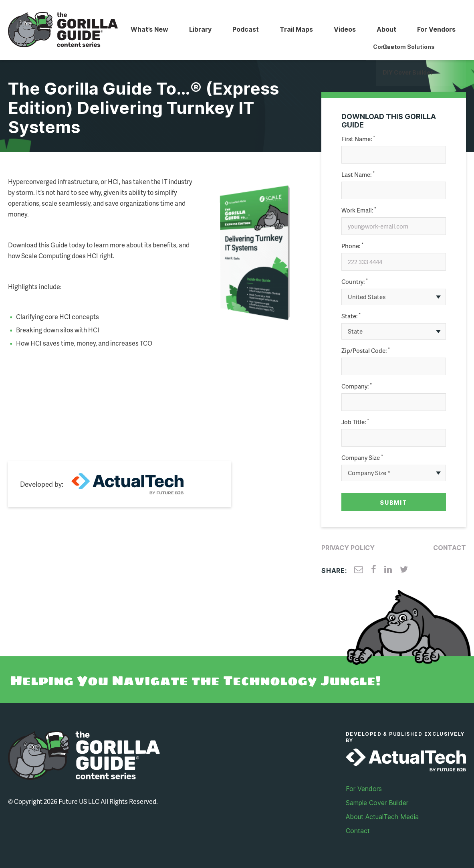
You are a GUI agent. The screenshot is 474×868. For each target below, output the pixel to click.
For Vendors (436, 29)
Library (200, 29)
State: (351, 316)
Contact (450, 548)
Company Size (362, 458)
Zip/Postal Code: (366, 351)
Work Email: (359, 210)
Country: (355, 282)
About (386, 29)
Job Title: (355, 422)
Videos (345, 29)
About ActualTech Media (382, 817)
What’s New (149, 29)
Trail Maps (296, 29)
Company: (357, 386)
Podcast (246, 29)
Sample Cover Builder (377, 803)
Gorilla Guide (63, 30)
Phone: (352, 246)
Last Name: (358, 175)
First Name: (358, 139)
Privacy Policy (348, 548)
